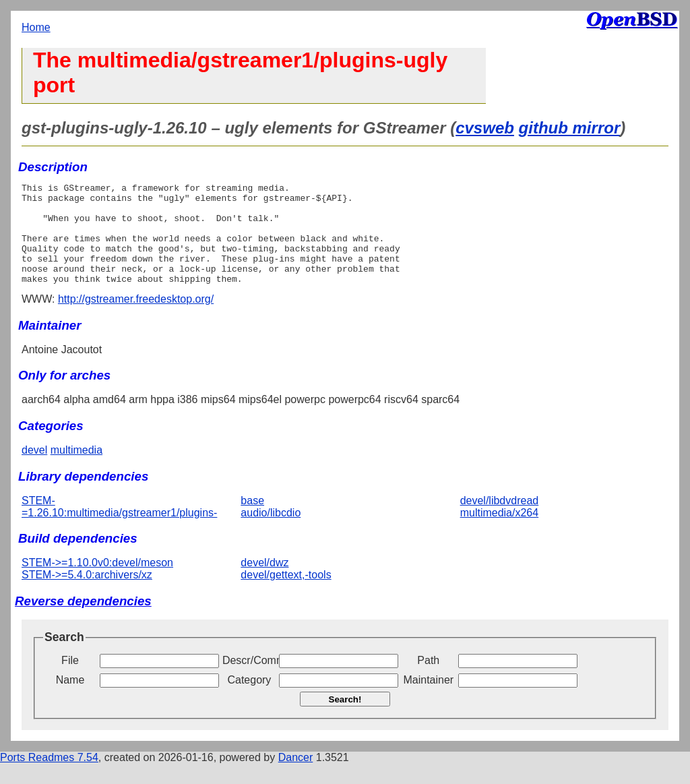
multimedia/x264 (500, 533)
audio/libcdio (271, 533)
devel (34, 470)
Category (249, 700)
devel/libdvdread (500, 521)
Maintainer (428, 700)
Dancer (296, 778)
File (70, 681)
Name (70, 700)
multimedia (76, 470)
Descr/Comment (249, 681)
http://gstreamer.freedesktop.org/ (136, 319)
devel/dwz (264, 583)
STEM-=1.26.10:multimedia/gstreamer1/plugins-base (143, 527)
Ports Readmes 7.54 (49, 778)
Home (36, 27)
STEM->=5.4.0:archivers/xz (87, 595)
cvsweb (485, 128)
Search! (345, 720)
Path (428, 681)
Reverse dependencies (83, 621)
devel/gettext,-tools (286, 595)
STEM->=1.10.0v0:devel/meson (97, 583)
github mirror (570, 128)
